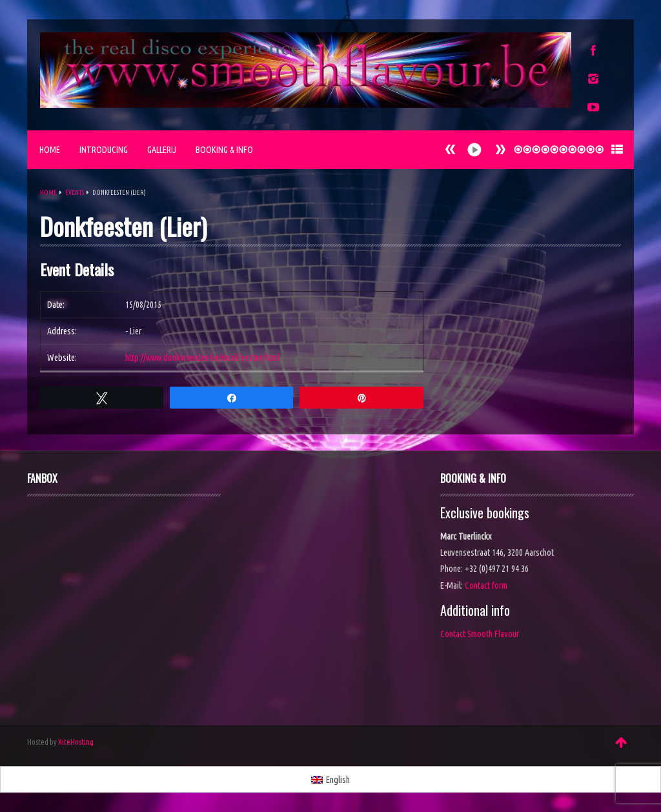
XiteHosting (76, 742)
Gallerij (162, 150)
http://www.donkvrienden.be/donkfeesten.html (202, 358)
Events (75, 193)
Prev (500, 149)
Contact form (486, 585)
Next (451, 149)
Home (50, 150)
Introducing (104, 150)
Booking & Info (224, 150)
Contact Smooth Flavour (480, 634)
